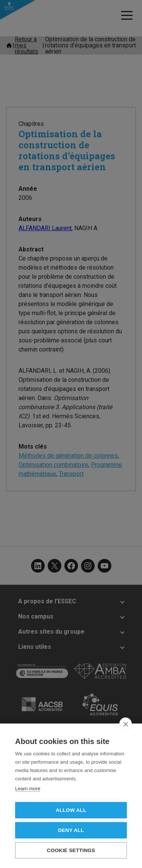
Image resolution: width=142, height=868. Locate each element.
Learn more (28, 789)
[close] (126, 724)
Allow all (71, 810)
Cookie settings (71, 850)
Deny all (71, 830)
